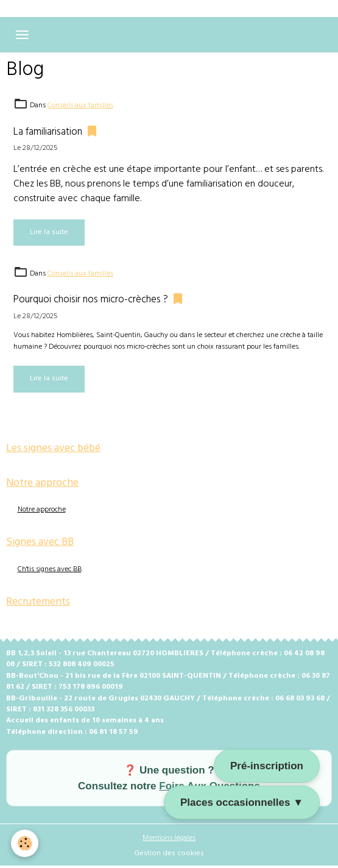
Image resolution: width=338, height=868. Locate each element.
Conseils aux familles (80, 105)
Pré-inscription (267, 766)
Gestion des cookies (169, 853)
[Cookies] (25, 843)
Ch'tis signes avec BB (50, 569)
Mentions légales (169, 838)
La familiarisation (48, 132)
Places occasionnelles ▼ (242, 802)
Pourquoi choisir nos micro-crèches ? (91, 300)
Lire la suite (49, 232)
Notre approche (42, 510)
